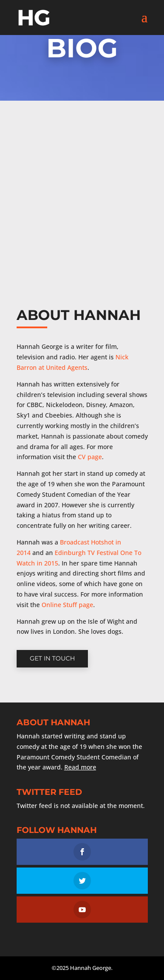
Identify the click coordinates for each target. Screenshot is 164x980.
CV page (90, 457)
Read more (80, 767)
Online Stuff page (67, 605)
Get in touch (52, 658)
